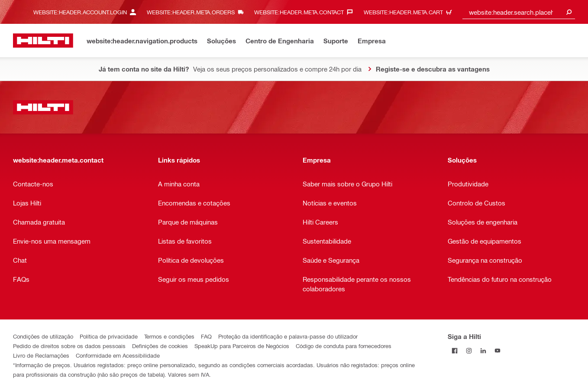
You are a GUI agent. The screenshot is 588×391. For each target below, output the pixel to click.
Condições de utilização (43, 336)
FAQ (206, 336)
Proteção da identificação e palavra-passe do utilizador (288, 336)
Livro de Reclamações (41, 355)
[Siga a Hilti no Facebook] (455, 350)
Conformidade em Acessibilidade (118, 355)
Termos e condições (169, 336)
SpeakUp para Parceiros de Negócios (242, 346)
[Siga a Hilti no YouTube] (498, 350)
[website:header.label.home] (43, 41)
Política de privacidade (109, 336)
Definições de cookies (160, 346)
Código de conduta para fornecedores (344, 346)
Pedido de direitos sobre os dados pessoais (69, 346)
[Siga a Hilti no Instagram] (469, 350)
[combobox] (519, 12)
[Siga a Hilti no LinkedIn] (483, 350)
